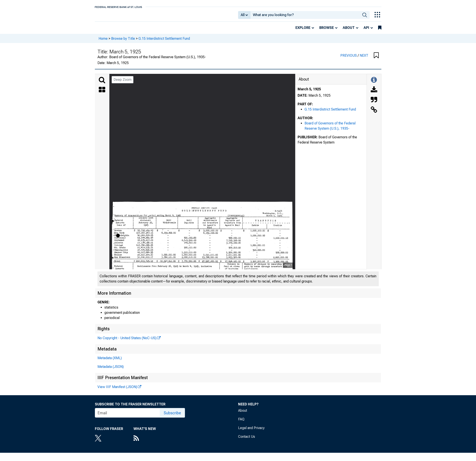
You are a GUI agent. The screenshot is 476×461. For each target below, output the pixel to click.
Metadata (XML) (110, 361)
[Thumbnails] (102, 93)
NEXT (364, 59)
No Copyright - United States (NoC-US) (127, 341)
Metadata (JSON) (111, 370)
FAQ (241, 422)
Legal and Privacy (251, 431)
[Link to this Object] (374, 113)
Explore (303, 31)
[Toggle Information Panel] (374, 83)
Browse (327, 31)
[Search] (102, 83)
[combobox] (305, 17)
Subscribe (172, 416)
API (366, 31)
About (349, 31)
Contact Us (247, 440)
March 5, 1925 (309, 92)
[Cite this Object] (374, 103)
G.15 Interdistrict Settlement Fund (164, 41)
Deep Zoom (123, 83)
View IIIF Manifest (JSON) (117, 390)
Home (103, 41)
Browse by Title (123, 41)
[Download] (374, 93)
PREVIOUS (349, 59)
